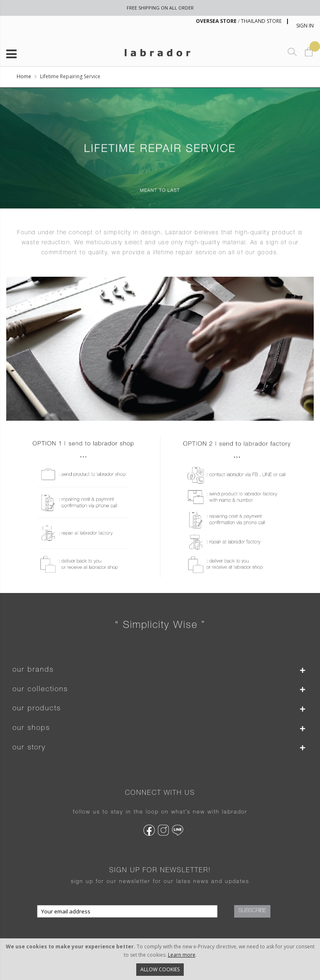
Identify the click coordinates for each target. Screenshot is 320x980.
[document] (160, 959)
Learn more (182, 955)
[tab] (160, 670)
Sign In (305, 26)
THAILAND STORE (261, 21)
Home (24, 76)
